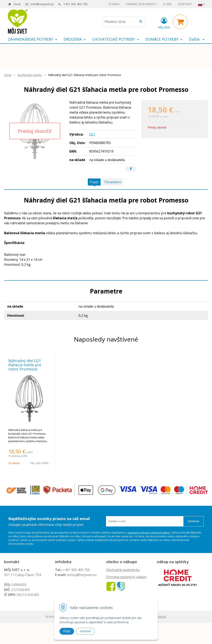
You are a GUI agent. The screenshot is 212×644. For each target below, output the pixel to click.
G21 (92, 134)
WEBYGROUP (159, 617)
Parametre (113, 182)
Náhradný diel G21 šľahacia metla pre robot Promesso (25, 365)
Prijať (67, 631)
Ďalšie (197, 39)
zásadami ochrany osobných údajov (149, 533)
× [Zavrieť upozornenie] (205, 12)
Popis (94, 182)
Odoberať (193, 521)
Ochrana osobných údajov (126, 577)
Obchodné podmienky (123, 570)
